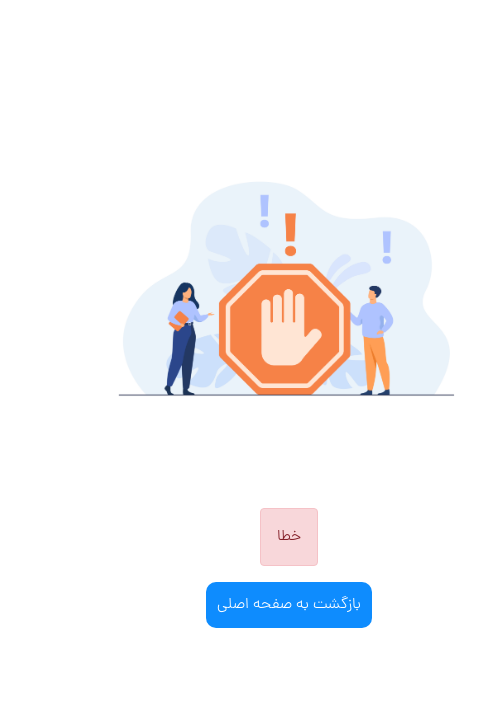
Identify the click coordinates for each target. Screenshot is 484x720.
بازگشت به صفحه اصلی (242, 605)
